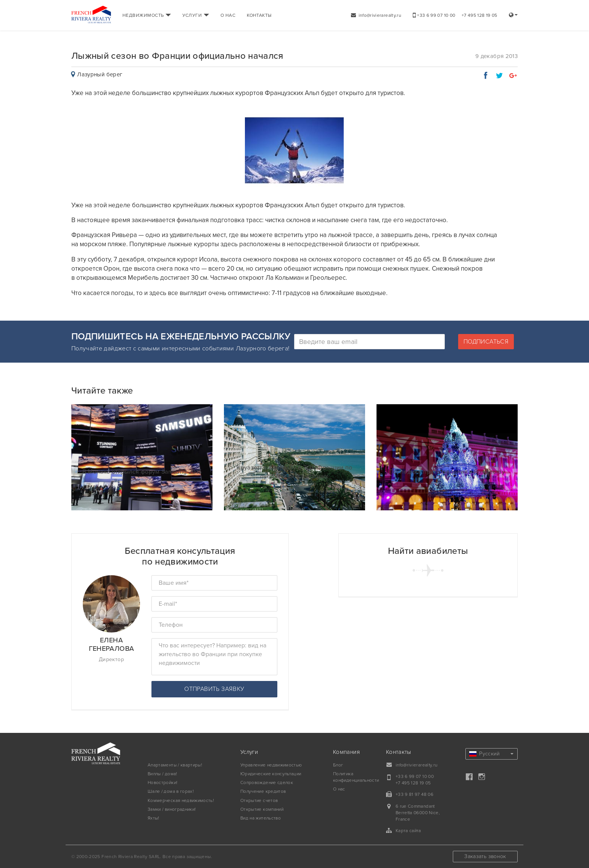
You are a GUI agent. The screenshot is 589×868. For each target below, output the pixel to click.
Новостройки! (163, 782)
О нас (339, 789)
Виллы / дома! (163, 774)
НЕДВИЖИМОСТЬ (147, 15)
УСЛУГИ (196, 15)
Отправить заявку (214, 689)
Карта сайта (408, 831)
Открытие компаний (262, 809)
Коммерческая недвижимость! (181, 800)
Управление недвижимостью (271, 765)
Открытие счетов (259, 800)
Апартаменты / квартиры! (175, 765)
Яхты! (154, 818)
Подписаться (486, 342)
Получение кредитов (263, 791)
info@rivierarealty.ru (376, 15)
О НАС (228, 15)
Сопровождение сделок (267, 782)
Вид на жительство (261, 818)
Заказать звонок (485, 856)
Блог (338, 765)
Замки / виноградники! (172, 809)
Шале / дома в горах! (171, 791)
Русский (491, 754)
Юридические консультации (271, 774)
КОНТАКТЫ (259, 15)
